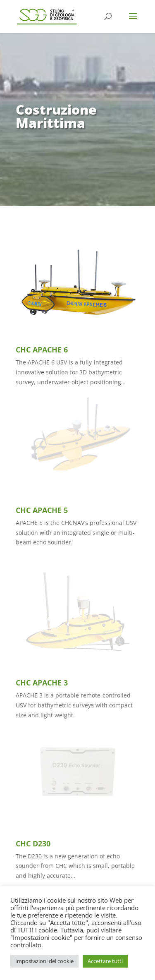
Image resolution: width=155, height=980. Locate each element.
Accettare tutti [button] (105, 961)
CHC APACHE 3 (42, 683)
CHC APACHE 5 (42, 510)
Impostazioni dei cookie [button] (44, 961)
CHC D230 (33, 843)
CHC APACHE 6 (42, 350)
